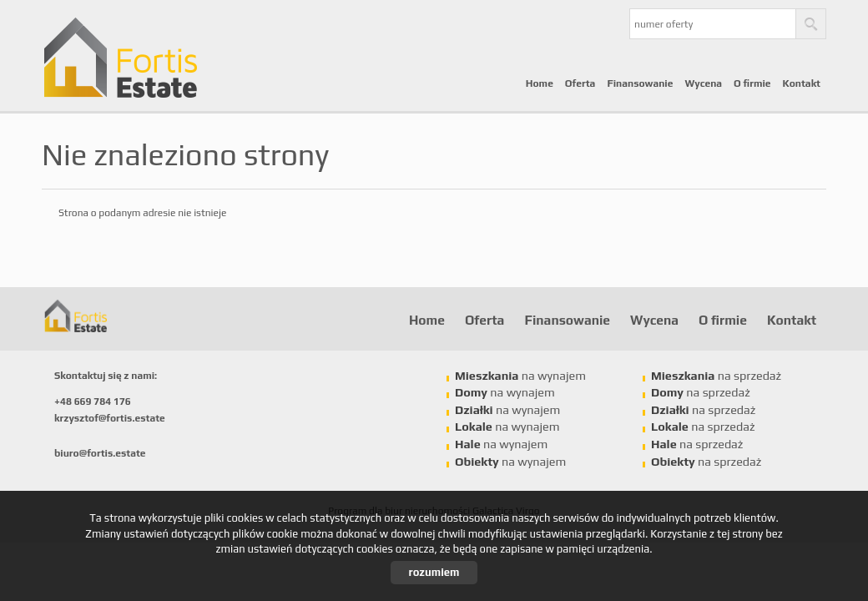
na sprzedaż (716, 376)
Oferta (580, 83)
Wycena (703, 83)
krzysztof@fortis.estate (110, 418)
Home (540, 83)
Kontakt (802, 83)
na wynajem (520, 376)
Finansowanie (640, 83)
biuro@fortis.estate (100, 453)
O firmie (752, 83)
